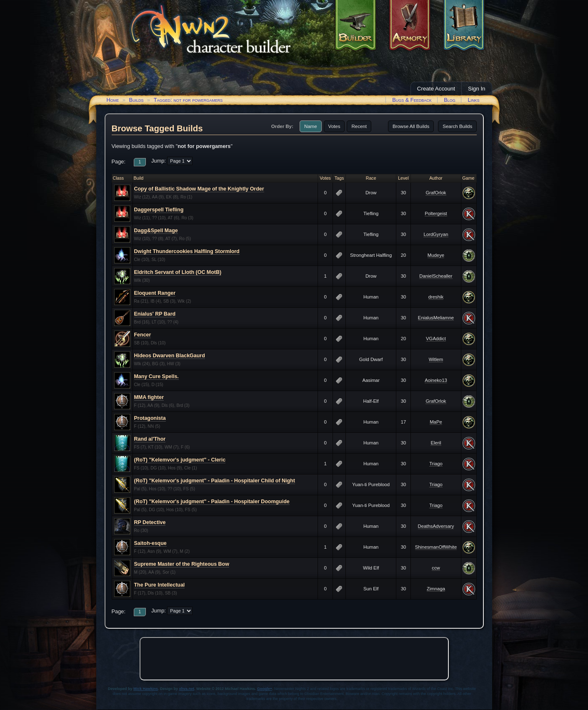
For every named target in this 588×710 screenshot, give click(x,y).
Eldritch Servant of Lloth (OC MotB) (178, 272)
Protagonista (150, 418)
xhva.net (187, 689)
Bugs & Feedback (412, 100)
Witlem (436, 359)
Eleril (436, 443)
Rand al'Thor (150, 439)
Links (473, 100)
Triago (436, 464)
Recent (359, 126)
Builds (136, 100)
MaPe (436, 422)
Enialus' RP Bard (155, 314)
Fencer (143, 335)
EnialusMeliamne (436, 318)
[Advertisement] (294, 659)
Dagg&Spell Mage (156, 231)
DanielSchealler (436, 276)
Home (113, 100)
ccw (436, 568)
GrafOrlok (436, 193)
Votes (334, 126)
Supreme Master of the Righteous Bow (182, 564)
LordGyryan (436, 234)
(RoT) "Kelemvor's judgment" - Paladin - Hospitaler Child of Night (215, 481)
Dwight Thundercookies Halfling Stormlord (187, 251)
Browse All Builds (411, 126)
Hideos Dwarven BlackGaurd (170, 356)
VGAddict (436, 339)
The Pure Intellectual (160, 585)
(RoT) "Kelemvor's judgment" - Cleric (180, 460)
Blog (450, 100)
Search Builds (457, 126)
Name (311, 126)
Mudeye (436, 255)
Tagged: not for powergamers (188, 100)
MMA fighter (149, 397)
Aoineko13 (436, 380)
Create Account (436, 89)
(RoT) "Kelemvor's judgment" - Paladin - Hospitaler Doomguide (212, 502)
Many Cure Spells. (156, 376)
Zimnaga (436, 589)
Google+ (265, 689)
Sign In (477, 89)
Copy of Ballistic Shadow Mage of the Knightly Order (199, 189)
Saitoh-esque (150, 543)
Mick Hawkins (146, 689)
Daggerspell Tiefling (159, 210)
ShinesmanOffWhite (436, 547)
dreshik (436, 297)
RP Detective (150, 522)
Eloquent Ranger (155, 293)
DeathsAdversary (436, 526)
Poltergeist (436, 213)
